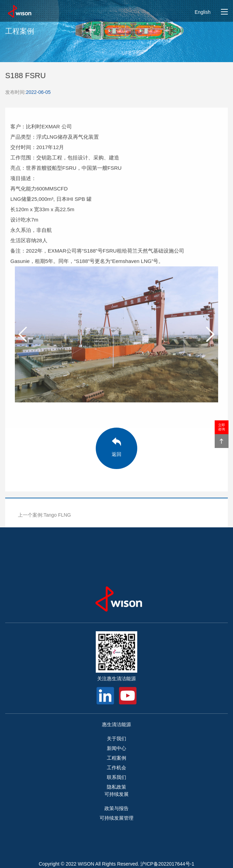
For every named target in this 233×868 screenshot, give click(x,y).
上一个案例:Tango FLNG (44, 515)
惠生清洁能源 (116, 724)
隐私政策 (116, 787)
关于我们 (116, 739)
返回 (116, 454)
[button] (210, 335)
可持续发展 (116, 794)
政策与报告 (116, 808)
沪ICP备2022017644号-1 (167, 864)
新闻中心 (116, 748)
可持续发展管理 (116, 818)
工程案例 (116, 758)
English (203, 12)
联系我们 (116, 777)
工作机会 (116, 768)
